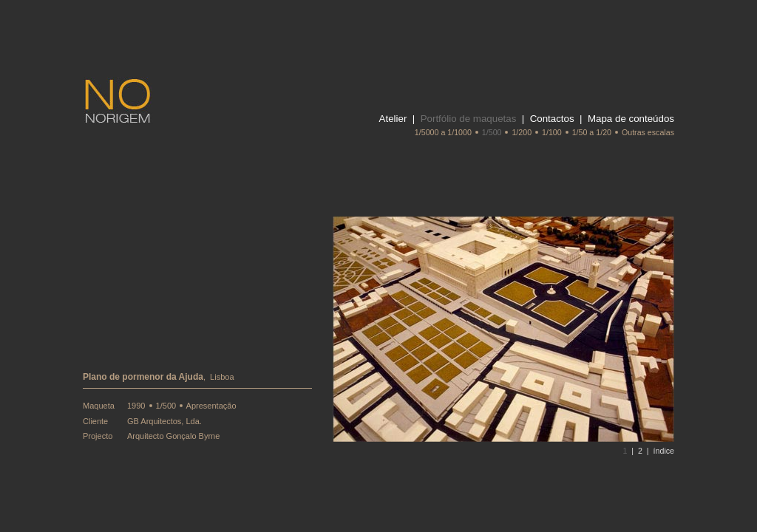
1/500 (492, 132)
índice (664, 451)
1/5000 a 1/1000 (443, 132)
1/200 (522, 132)
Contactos (552, 119)
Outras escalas (648, 132)
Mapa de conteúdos (631, 119)
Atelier (393, 119)
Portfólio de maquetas (469, 119)
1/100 (552, 132)
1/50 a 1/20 (592, 132)
